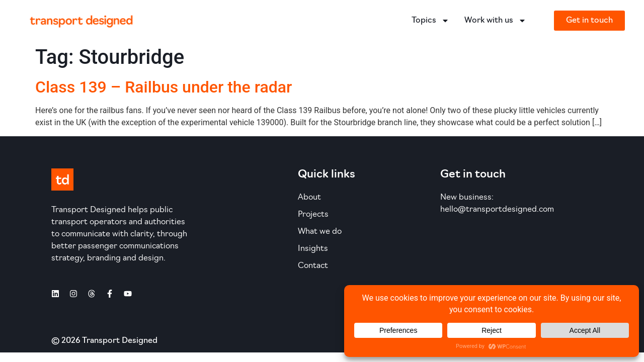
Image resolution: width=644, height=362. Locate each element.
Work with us (495, 21)
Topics (430, 21)
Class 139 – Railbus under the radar (164, 87)
